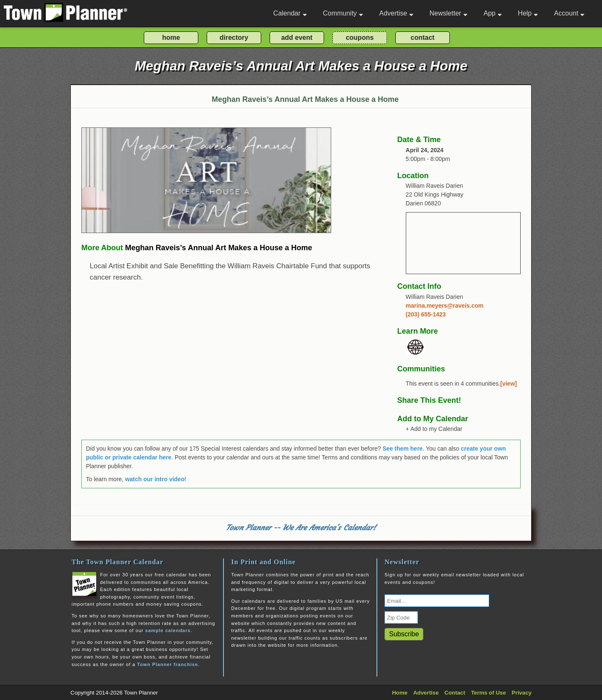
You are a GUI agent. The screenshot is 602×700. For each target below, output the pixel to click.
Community (343, 13)
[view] (509, 384)
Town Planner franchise (167, 664)
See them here (402, 449)
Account (570, 13)
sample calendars (168, 630)
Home (400, 693)
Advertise (396, 13)
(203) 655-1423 (426, 314)
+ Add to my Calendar (434, 429)
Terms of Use (488, 693)
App (492, 13)
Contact (455, 693)
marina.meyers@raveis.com (445, 306)
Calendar (290, 13)
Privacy (522, 693)
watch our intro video (155, 479)
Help (528, 13)
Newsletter (449, 13)
